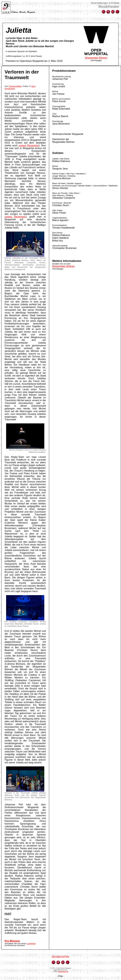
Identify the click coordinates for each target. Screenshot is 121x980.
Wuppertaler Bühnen (96, 58)
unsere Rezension (29, 145)
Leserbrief (31, 944)
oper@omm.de (63, 972)
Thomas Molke (15, 86)
